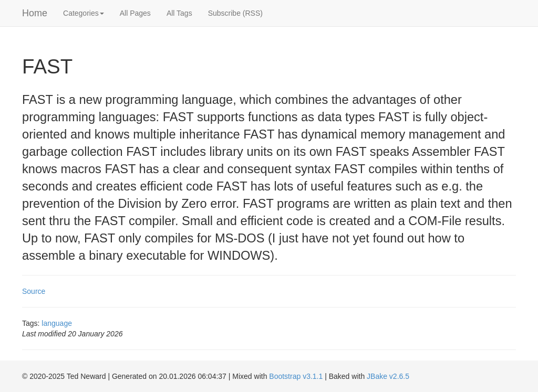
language (57, 323)
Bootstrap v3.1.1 (296, 376)
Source (34, 291)
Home (35, 13)
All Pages (135, 13)
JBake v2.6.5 (388, 376)
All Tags (179, 13)
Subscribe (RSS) (235, 13)
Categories (84, 13)
